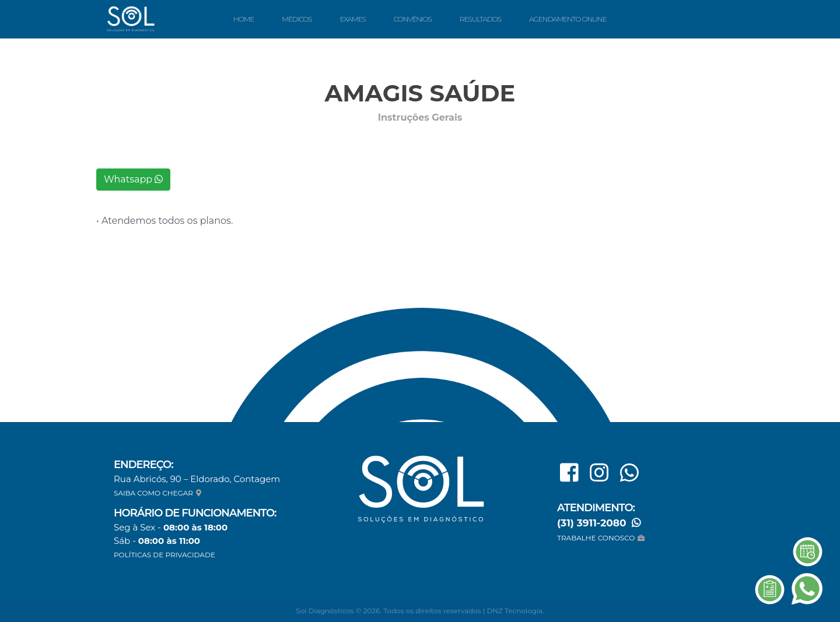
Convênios (413, 19)
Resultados (480, 19)
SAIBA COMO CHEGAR (159, 493)
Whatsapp (133, 179)
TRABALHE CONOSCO (602, 538)
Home (244, 19)
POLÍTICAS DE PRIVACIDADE (164, 555)
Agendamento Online (568, 19)
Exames (352, 19)
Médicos (297, 19)
